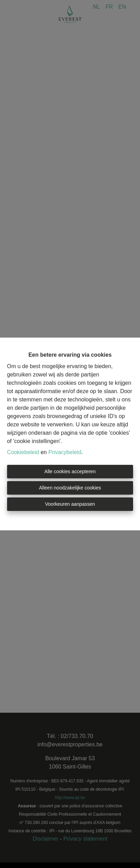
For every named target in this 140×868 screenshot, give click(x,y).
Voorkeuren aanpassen (70, 504)
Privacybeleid (65, 452)
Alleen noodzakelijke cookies (70, 488)
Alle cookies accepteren (70, 471)
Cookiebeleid (23, 452)
